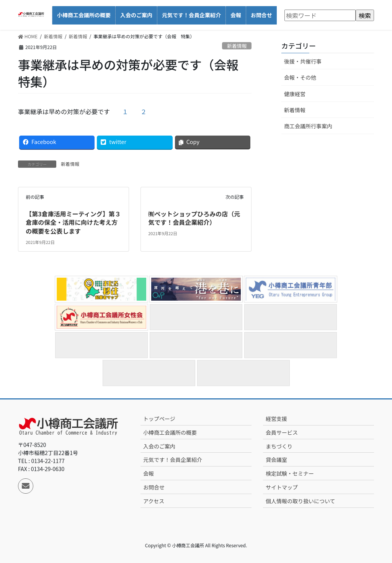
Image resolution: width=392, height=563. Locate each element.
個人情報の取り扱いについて (301, 501)
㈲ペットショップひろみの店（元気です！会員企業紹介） (194, 218)
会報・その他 (300, 77)
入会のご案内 (159, 446)
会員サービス (282, 432)
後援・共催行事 (303, 61)
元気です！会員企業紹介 (173, 460)
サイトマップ (282, 487)
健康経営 (295, 94)
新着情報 (237, 46)
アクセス (154, 501)
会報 (149, 473)
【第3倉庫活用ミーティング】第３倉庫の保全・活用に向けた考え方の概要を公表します (73, 222)
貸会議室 (276, 460)
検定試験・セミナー (290, 473)
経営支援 (276, 419)
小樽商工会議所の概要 (170, 432)
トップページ (159, 419)
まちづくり (279, 446)
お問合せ (154, 487)
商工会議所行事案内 (308, 126)
